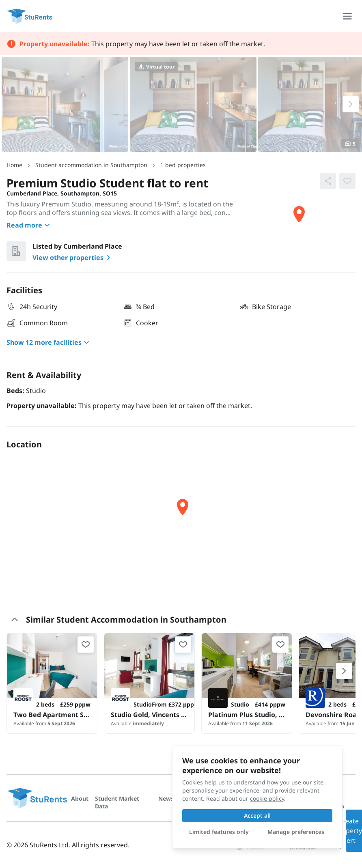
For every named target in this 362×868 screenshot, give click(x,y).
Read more (29, 225)
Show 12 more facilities (49, 342)
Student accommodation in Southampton (91, 165)
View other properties (73, 258)
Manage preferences (296, 832)
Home (14, 165)
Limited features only (219, 832)
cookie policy (267, 798)
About (80, 798)
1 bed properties (183, 165)
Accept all (257, 815)
